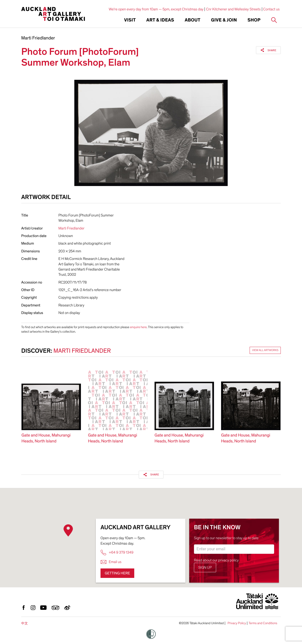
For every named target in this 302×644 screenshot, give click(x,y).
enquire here (138, 327)
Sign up (205, 568)
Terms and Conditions (263, 623)
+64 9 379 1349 (117, 553)
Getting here (117, 573)
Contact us (272, 9)
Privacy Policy (237, 623)
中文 (25, 623)
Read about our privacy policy (216, 560)
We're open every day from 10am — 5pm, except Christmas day (156, 9)
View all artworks (265, 350)
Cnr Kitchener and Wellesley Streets (233, 9)
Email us (111, 562)
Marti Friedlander (38, 38)
